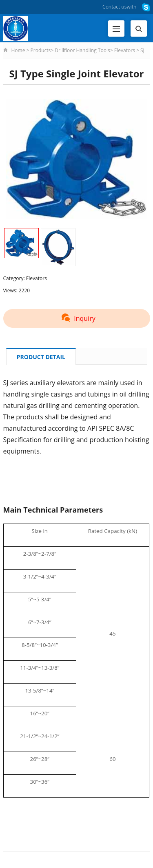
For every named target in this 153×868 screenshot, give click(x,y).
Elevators (125, 50)
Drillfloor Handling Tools (82, 50)
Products (41, 50)
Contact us (114, 7)
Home (18, 50)
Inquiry (76, 318)
